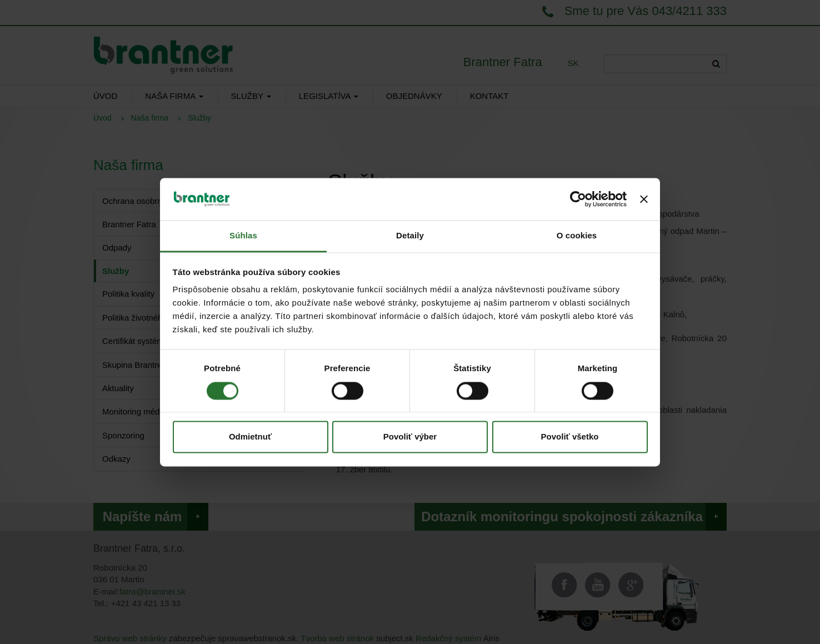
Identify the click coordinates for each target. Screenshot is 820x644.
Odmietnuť (250, 437)
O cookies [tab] (577, 236)
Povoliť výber (410, 437)
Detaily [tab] (410, 236)
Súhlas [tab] (243, 236)
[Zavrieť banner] (644, 199)
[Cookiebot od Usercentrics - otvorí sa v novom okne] (578, 199)
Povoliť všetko (570, 437)
